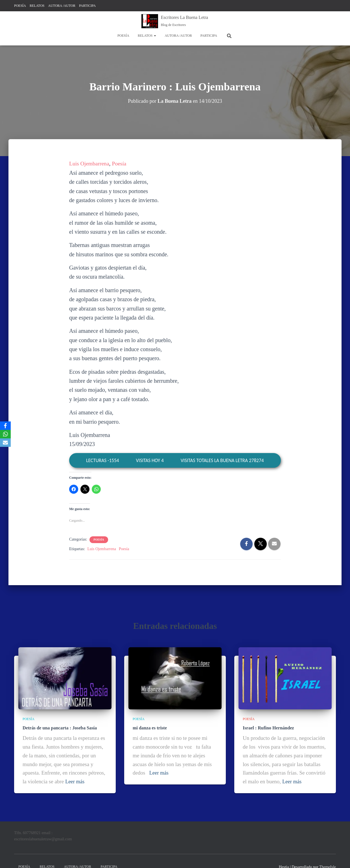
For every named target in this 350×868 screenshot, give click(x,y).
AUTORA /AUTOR (62, 6)
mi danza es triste (150, 728)
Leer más (75, 781)
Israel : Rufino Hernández (268, 728)
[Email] (5, 443)
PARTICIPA (87, 6)
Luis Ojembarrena (90, 163)
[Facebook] (5, 426)
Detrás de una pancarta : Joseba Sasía (59, 728)
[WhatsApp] (5, 434)
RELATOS (37, 6)
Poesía (120, 163)
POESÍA (20, 6)
